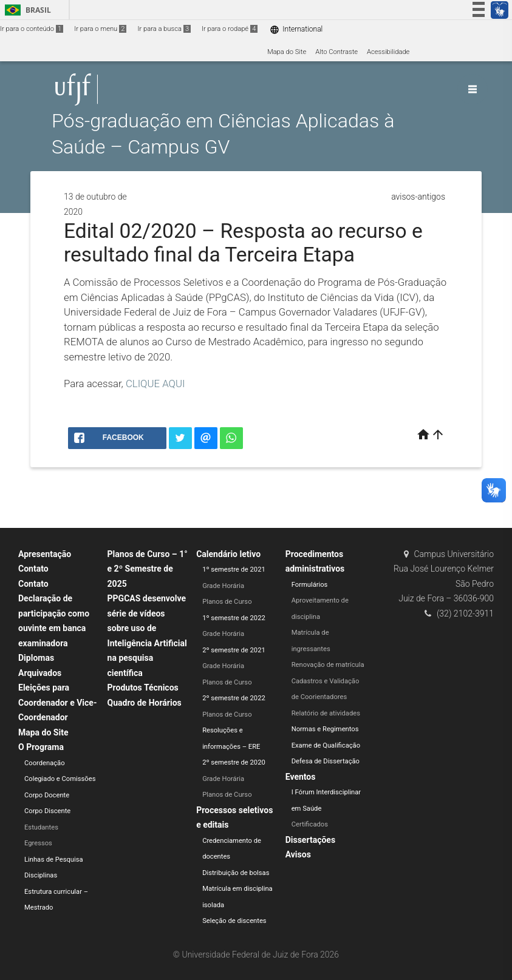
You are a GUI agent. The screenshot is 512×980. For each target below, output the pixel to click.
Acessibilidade (388, 52)
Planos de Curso (227, 602)
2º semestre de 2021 (234, 650)
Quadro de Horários (145, 703)
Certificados (310, 824)
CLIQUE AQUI (155, 384)
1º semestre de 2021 (234, 569)
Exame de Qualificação (326, 745)
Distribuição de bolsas (236, 873)
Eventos (301, 777)
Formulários (310, 585)
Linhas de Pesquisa (54, 860)
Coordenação (45, 763)
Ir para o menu (100, 29)
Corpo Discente (47, 811)
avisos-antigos (418, 197)
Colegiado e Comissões (60, 779)
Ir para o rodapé (230, 29)
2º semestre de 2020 (234, 762)
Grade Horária (223, 586)
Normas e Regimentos (325, 729)
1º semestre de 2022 (234, 618)
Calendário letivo (228, 554)
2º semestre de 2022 (234, 698)
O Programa (41, 747)
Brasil (26, 10)
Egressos (38, 843)
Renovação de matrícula (328, 665)
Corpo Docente (47, 795)
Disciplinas (41, 875)
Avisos (298, 854)
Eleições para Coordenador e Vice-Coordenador (57, 702)
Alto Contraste (336, 52)
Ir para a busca (164, 29)
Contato (33, 569)
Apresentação (45, 554)
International (296, 29)
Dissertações (310, 840)
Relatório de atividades (326, 713)
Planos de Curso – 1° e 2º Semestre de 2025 (148, 569)
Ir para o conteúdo (32, 29)
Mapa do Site (287, 52)
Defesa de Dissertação (326, 761)
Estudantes (41, 827)
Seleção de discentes (234, 921)
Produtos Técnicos (143, 688)
